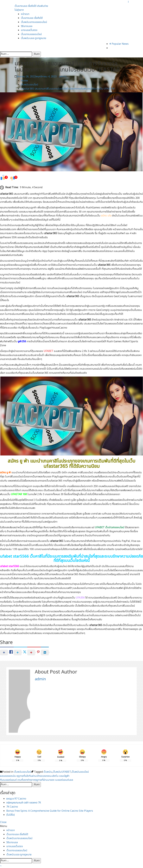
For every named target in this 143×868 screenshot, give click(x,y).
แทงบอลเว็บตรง (29, 30)
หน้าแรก (25, 14)
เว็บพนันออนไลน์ (23, 772)
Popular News (119, 44)
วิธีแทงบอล (27, 26)
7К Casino (12, 807)
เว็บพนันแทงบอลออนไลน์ (34, 22)
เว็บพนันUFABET (62, 772)
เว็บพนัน (48, 772)
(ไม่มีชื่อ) (11, 815)
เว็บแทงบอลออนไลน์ (31, 34)
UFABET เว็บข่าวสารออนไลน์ (110, 527)
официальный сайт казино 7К (24, 803)
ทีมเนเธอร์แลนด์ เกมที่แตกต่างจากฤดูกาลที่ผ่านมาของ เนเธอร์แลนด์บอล (37, 780)
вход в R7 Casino (16, 799)
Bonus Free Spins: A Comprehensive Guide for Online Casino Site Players (50, 811)
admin (63, 77)
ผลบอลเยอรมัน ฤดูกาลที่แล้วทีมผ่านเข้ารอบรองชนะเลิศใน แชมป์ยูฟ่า (35, 776)
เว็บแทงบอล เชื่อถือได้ (32, 18)
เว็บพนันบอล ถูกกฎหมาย (33, 38)
